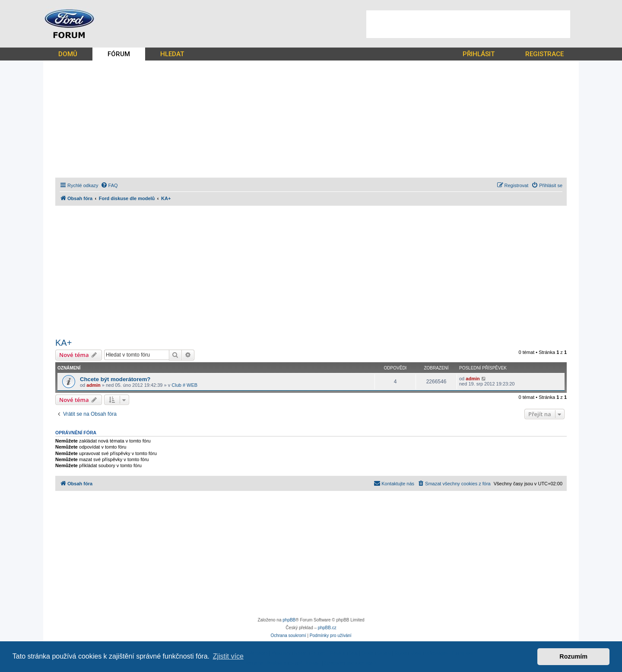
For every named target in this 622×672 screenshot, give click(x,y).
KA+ (63, 343)
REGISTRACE (544, 54)
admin (93, 385)
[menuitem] (109, 185)
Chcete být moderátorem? (115, 379)
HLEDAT (172, 54)
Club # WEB (184, 385)
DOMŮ (68, 54)
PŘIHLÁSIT (479, 54)
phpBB (289, 620)
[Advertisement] (468, 24)
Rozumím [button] (573, 656)
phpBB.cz (327, 628)
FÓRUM (119, 54)
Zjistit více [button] (228, 656)
